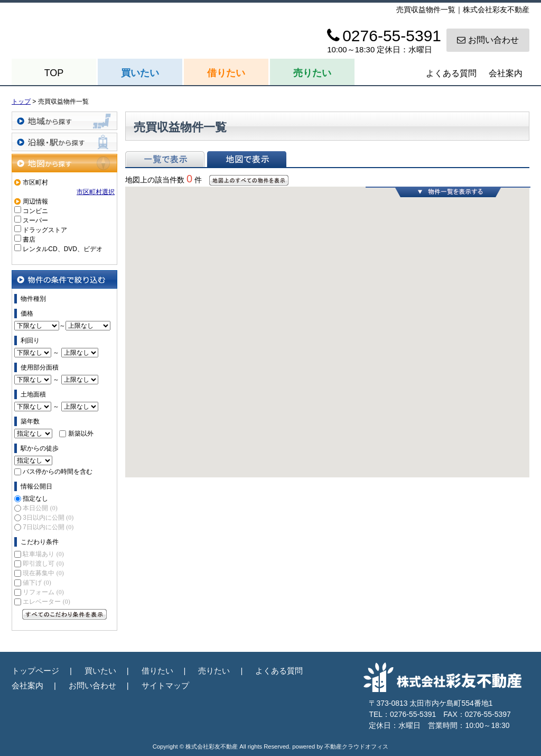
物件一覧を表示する (448, 192)
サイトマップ (165, 685)
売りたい (312, 73)
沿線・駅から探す (64, 142)
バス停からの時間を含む (58, 472)
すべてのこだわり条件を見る (64, 614)
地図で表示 (247, 159)
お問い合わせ (488, 40)
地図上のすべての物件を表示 (249, 180)
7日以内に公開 (48, 527)
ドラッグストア (45, 230)
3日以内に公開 (48, 518)
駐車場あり (43, 554)
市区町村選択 (96, 192)
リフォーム (43, 592)
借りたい (226, 73)
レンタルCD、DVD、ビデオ (63, 249)
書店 (29, 239)
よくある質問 (451, 73)
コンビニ (35, 211)
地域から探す (64, 121)
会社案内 (506, 73)
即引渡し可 (43, 564)
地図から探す (64, 163)
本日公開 (40, 508)
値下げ (37, 583)
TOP (54, 73)
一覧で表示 (165, 159)
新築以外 (81, 434)
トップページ (35, 671)
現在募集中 (43, 573)
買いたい (140, 73)
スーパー (35, 220)
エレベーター (46, 602)
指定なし (35, 499)
